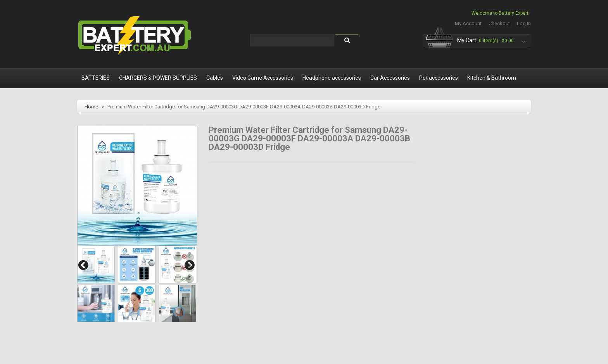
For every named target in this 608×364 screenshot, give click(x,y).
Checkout (499, 23)
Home (91, 107)
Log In (524, 23)
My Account (468, 23)
